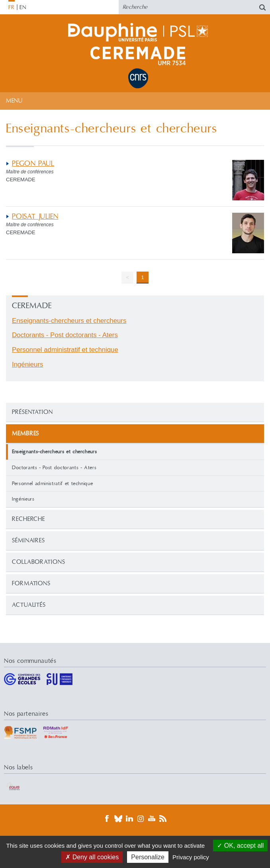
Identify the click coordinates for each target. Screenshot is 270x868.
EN (23, 8)
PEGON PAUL (33, 164)
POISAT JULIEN (35, 217)
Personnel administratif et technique (52, 484)
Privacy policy (191, 857)
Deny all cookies (92, 857)
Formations (31, 584)
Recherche (28, 519)
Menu (14, 101)
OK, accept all (240, 846)
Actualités (29, 605)
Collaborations (39, 562)
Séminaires (28, 541)
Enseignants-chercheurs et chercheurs (69, 321)
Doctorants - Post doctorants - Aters (54, 468)
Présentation (32, 412)
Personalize (148, 857)
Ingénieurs (23, 499)
